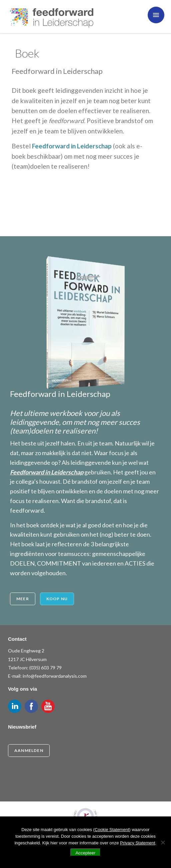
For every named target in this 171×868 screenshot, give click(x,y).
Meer (23, 599)
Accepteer (85, 853)
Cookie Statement (112, 830)
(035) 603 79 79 (45, 668)
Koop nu (57, 599)
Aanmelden (29, 750)
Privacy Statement (138, 843)
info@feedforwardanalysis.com (55, 676)
